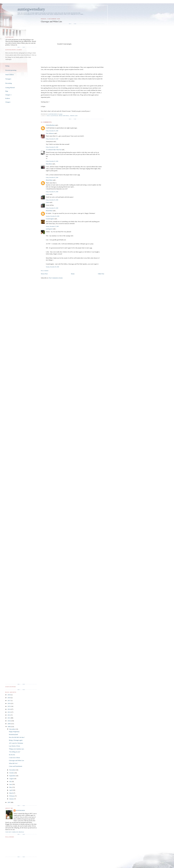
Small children (10, 75)
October (12, 773)
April (11, 790)
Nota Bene (49, 164)
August (12, 779)
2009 (9, 724)
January (12, 799)
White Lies (74, 116)
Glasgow (8, 102)
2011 (9, 718)
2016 (9, 703)
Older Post (101, 274)
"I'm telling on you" (15, 752)
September (13, 776)
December (12, 729)
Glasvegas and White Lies (16, 760)
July (11, 781)
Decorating (9, 83)
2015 (9, 706)
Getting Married (10, 88)
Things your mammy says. (17, 749)
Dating (7, 66)
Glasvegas (54, 116)
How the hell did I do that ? (17, 737)
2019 (9, 695)
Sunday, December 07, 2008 (52, 226)
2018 (9, 698)
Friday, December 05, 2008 (52, 131)
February (12, 796)
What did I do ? (13, 763)
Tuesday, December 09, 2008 (52, 267)
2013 (9, 712)
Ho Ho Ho (12, 755)
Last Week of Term (14, 746)
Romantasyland (13, 734)
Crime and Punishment (15, 766)
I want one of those (14, 758)
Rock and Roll (64, 116)
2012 (9, 715)
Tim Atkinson (50, 133)
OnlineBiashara (50, 125)
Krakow (8, 98)
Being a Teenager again (16, 740)
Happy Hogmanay (14, 732)
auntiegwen (49, 229)
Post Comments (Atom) (56, 278)
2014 (9, 709)
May (11, 787)
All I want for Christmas (16, 743)
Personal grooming (11, 70)
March (11, 793)
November (13, 770)
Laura (47, 194)
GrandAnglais (50, 219)
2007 (9, 802)
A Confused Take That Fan (54, 150)
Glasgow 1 (8, 95)
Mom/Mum (49, 180)
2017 (9, 701)
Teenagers (8, 79)
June (11, 784)
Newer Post (44, 274)
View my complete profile (15, 832)
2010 (9, 721)
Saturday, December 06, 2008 (52, 216)
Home (73, 274)
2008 (9, 727)
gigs (48, 116)
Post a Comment (45, 271)
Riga (7, 91)
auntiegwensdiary (31, 9)
